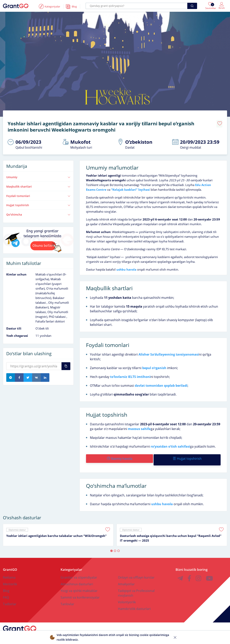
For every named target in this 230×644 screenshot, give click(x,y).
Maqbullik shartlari (38, 184)
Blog (6, 585)
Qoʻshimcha (38, 212)
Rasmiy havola (119, 456)
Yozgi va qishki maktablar (79, 585)
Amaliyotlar (126, 579)
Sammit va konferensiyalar (80, 592)
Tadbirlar (10, 599)
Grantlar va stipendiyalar (79, 572)
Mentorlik (10, 579)
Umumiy (38, 174)
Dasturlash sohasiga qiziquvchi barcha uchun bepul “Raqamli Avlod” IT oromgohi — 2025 (171, 533)
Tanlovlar (67, 599)
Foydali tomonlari (38, 193)
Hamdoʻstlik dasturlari (134, 603)
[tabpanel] (58, 529)
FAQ (6, 592)
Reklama (9, 572)
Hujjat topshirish (38, 202)
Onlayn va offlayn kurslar (136, 572)
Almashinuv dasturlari (77, 579)
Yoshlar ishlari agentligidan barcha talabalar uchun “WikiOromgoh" (56, 530)
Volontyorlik (127, 597)
